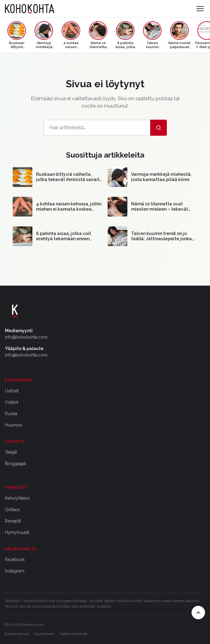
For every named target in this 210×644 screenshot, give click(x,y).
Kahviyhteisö (17, 498)
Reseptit (13, 521)
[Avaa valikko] (200, 9)
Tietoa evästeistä (73, 634)
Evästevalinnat (17, 634)
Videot (12, 402)
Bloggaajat (15, 464)
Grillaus (12, 510)
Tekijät (11, 452)
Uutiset (12, 391)
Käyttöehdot (44, 634)
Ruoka (11, 414)
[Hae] (159, 128)
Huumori (14, 425)
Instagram (15, 571)
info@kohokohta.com (26, 337)
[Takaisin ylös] (198, 613)
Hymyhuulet (17, 532)
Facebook (15, 559)
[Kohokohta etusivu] (30, 9)
